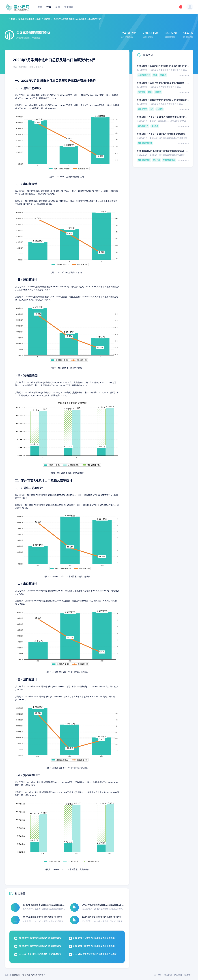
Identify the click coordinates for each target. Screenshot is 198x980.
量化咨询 (16, 975)
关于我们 (158, 975)
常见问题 (168, 975)
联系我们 (188, 975)
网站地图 (178, 975)
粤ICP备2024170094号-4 (34, 975)
